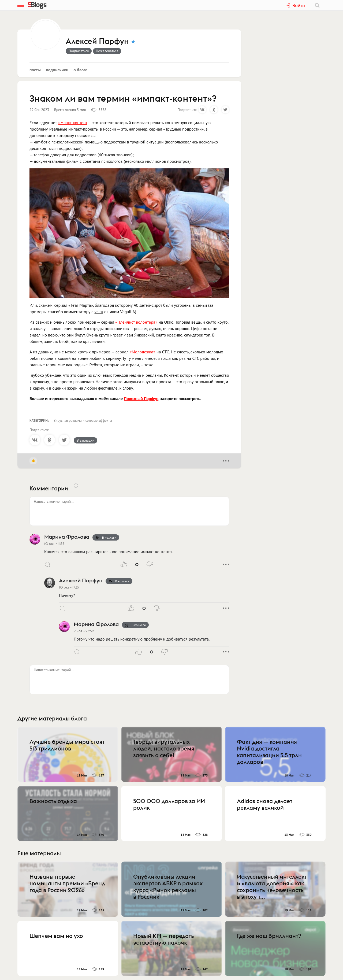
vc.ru (99, 312)
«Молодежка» (143, 352)
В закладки (85, 440)
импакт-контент (73, 123)
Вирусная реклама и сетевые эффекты (83, 421)
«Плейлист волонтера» (136, 322)
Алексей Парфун (97, 42)
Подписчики (57, 70)
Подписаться (79, 51)
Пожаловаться (107, 51)
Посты (35, 70)
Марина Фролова (67, 537)
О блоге (80, 70)
